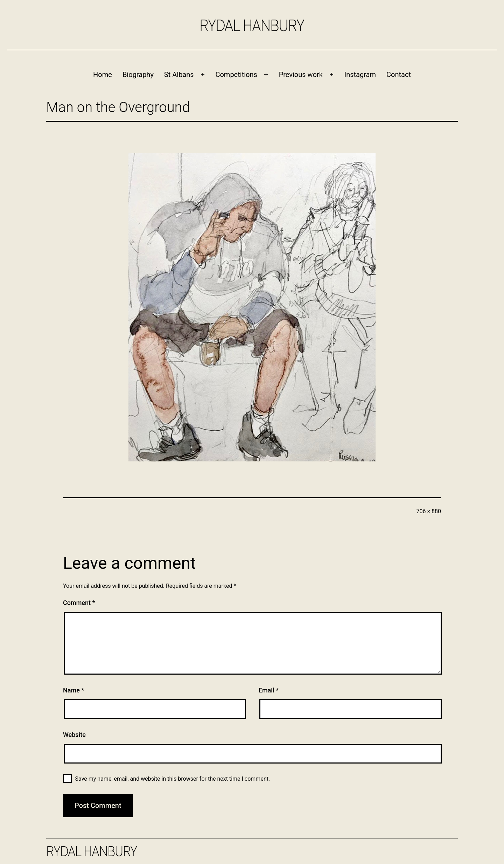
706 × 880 (429, 511)
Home (103, 75)
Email (269, 690)
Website (74, 735)
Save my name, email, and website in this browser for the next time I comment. (173, 779)
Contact (399, 75)
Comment (79, 603)
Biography (138, 75)
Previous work (301, 75)
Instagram (360, 75)
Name (73, 690)
